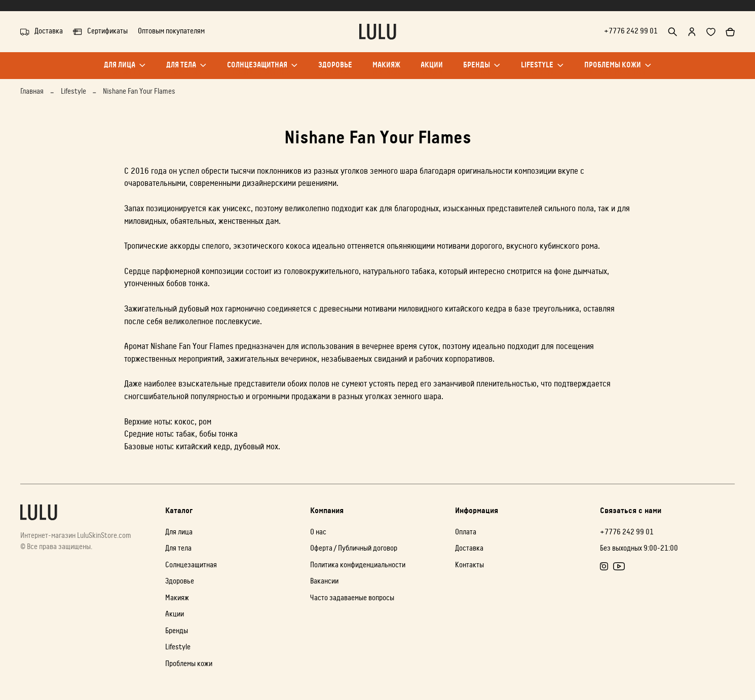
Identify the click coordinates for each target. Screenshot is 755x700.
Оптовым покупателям (171, 31)
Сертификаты (100, 32)
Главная (32, 91)
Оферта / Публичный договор (354, 548)
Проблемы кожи (618, 70)
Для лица (125, 70)
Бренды (482, 70)
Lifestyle (542, 70)
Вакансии (324, 581)
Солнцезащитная (262, 70)
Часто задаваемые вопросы (352, 598)
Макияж (386, 70)
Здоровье (335, 70)
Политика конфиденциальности (358, 565)
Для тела (186, 70)
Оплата (466, 532)
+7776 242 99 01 (631, 31)
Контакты (469, 565)
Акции (432, 70)
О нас (318, 532)
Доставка (42, 32)
